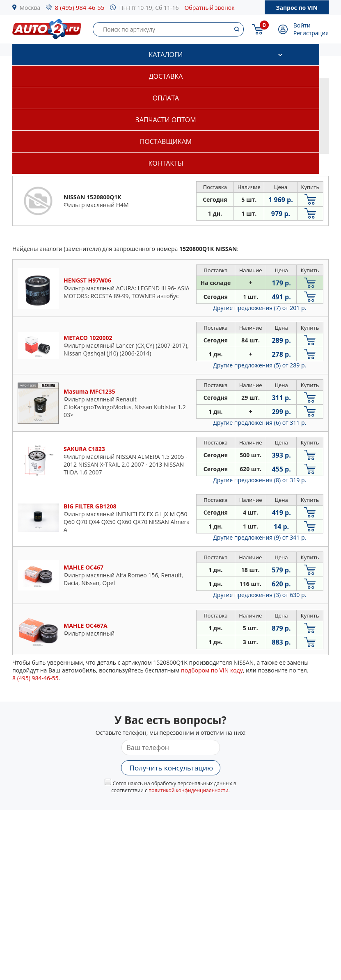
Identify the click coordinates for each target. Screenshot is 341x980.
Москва (30, 8)
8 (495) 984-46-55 (80, 7)
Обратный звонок (209, 8)
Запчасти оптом (166, 120)
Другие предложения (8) (260, 480)
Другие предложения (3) (260, 595)
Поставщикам (166, 141)
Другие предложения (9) (260, 537)
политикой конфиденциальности (189, 790)
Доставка (166, 76)
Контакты (166, 163)
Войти (302, 25)
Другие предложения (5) (260, 365)
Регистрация (311, 33)
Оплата (166, 98)
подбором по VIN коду (212, 670)
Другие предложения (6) (260, 423)
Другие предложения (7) (260, 308)
